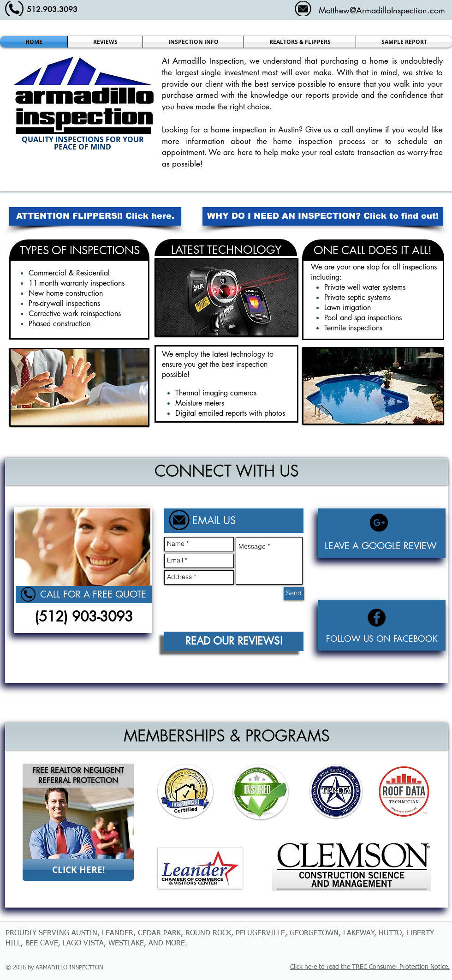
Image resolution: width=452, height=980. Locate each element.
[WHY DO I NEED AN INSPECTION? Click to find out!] (323, 216)
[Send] (294, 594)
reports (319, 95)
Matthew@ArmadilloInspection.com (382, 10)
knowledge (271, 95)
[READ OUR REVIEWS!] (234, 641)
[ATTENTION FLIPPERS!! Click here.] (95, 216)
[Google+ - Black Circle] (379, 523)
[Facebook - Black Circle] (377, 618)
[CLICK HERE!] (78, 870)
